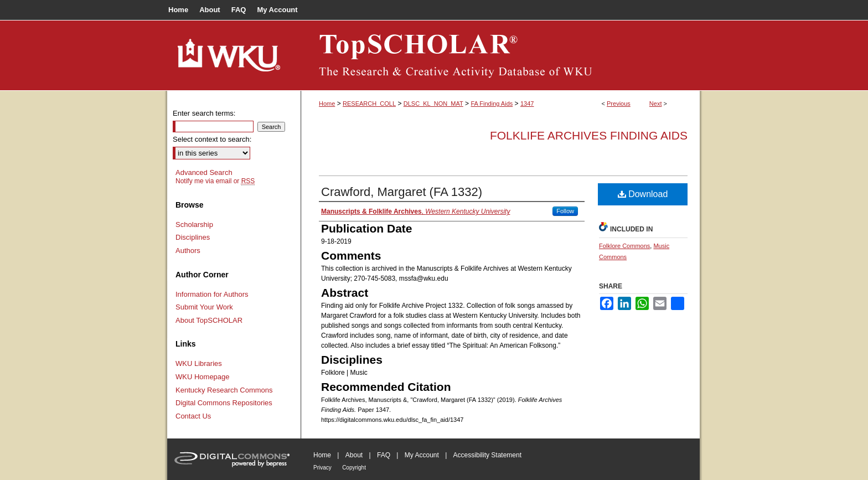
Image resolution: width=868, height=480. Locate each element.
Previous (619, 104)
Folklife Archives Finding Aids (589, 135)
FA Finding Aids (492, 104)
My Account (422, 455)
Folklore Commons (624, 246)
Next (656, 104)
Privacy (322, 468)
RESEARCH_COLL (369, 104)
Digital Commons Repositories (224, 403)
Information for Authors (212, 294)
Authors (188, 251)
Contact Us (193, 416)
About (354, 455)
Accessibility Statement (487, 455)
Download (643, 194)
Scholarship (194, 224)
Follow (565, 211)
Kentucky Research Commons (224, 390)
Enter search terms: (204, 113)
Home (327, 104)
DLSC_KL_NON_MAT (433, 104)
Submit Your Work (204, 307)
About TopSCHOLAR (209, 320)
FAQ (384, 455)
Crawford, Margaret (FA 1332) (402, 192)
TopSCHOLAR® (500, 55)
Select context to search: (212, 139)
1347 (527, 104)
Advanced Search (204, 172)
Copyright (354, 468)
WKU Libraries (199, 363)
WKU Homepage (203, 377)
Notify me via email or (215, 181)
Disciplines (193, 237)
